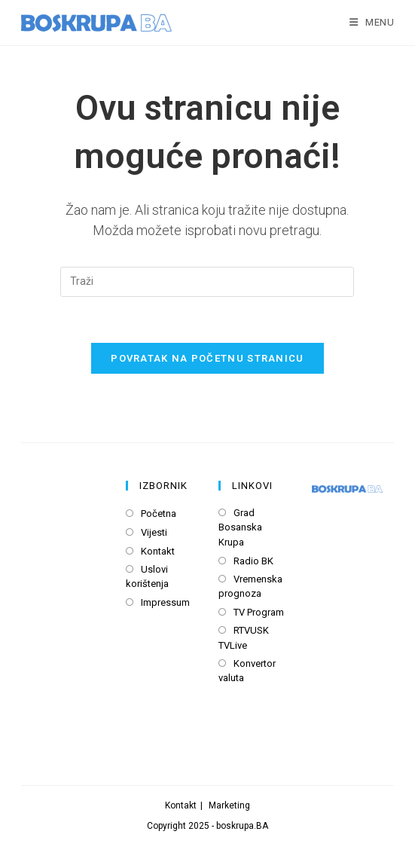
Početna (159, 513)
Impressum (165, 602)
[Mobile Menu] (372, 22)
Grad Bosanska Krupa (240, 527)
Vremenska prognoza (250, 587)
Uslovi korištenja (147, 577)
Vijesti (154, 532)
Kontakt (158, 551)
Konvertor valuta (247, 671)
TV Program (259, 612)
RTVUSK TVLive (244, 638)
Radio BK (253, 561)
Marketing (229, 805)
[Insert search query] (207, 282)
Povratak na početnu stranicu (207, 358)
